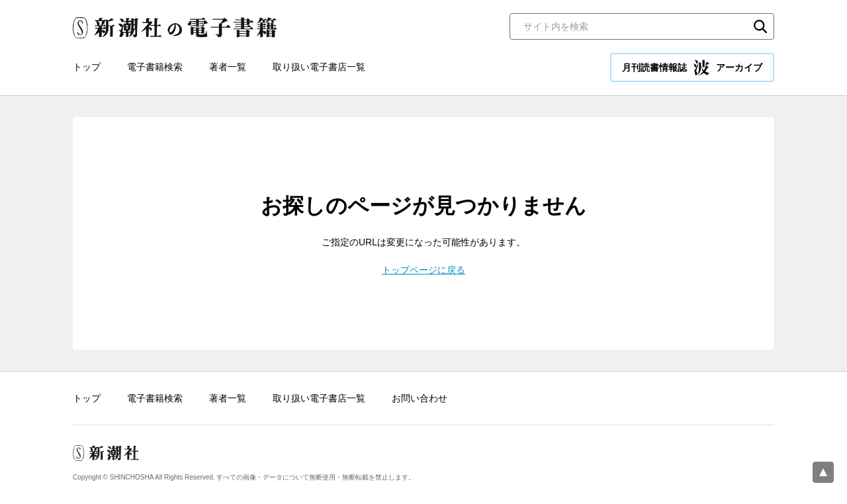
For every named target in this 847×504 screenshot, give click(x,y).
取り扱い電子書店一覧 (319, 67)
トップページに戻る (423, 270)
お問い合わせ (420, 398)
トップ (87, 67)
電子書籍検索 (155, 67)
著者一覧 (228, 67)
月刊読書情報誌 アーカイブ (692, 67)
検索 (760, 26)
